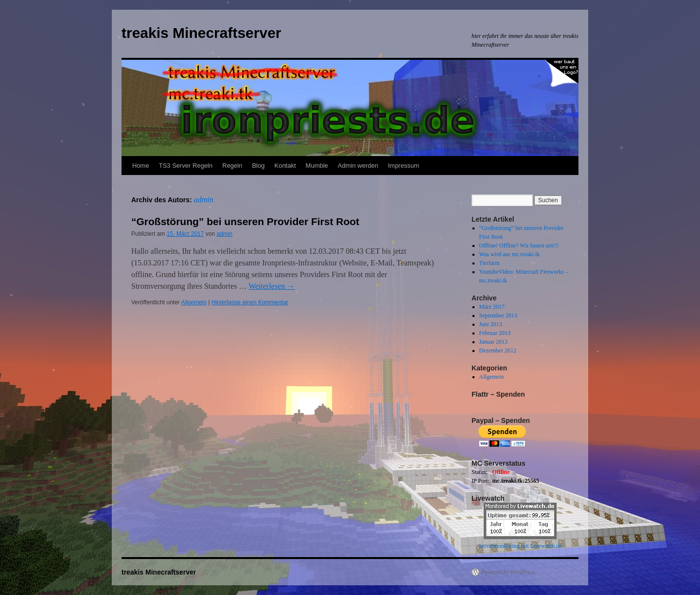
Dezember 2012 (498, 350)
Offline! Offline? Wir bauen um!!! (519, 245)
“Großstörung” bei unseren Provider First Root (245, 221)
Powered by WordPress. (509, 572)
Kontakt (285, 166)
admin (204, 200)
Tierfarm (490, 263)
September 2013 (498, 315)
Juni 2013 (491, 324)
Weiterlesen (271, 286)
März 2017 (492, 307)
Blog (258, 166)
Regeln (232, 166)
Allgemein (194, 302)
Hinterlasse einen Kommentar (250, 302)
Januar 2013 (493, 342)
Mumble (317, 166)
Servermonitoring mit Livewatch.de (520, 546)
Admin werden (358, 166)
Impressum (403, 166)
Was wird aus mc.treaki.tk (510, 254)
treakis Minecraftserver (201, 33)
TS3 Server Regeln (186, 166)
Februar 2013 (495, 333)
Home (141, 166)
